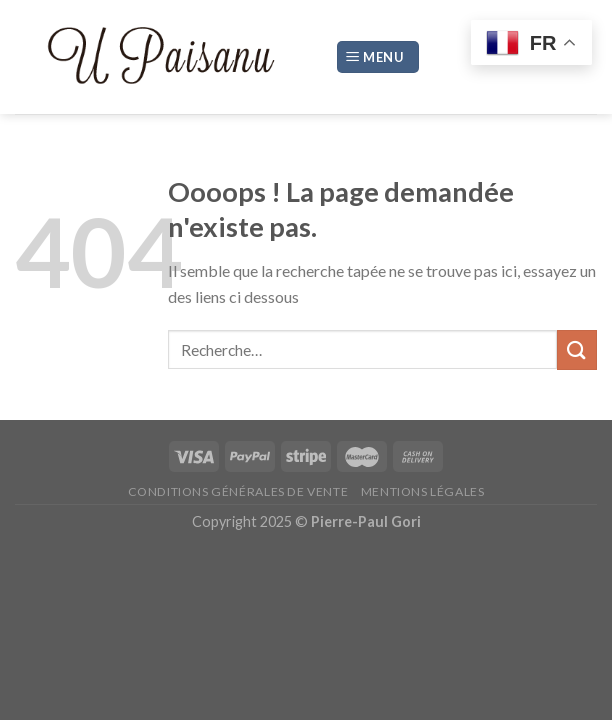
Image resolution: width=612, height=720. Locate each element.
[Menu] (378, 57)
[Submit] (577, 349)
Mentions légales (423, 491)
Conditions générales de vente (238, 491)
